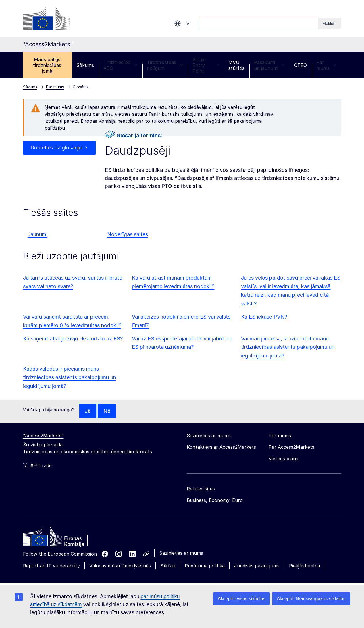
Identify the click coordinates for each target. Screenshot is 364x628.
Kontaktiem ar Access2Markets (221, 447)
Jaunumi (37, 234)
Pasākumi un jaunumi (269, 65)
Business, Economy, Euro (215, 500)
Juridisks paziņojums (257, 566)
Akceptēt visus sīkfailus (241, 599)
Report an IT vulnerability (51, 566)
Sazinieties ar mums (181, 553)
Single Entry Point (206, 65)
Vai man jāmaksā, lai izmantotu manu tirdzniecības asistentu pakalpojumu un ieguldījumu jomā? (288, 347)
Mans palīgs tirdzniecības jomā (47, 65)
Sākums (85, 65)
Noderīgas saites (128, 234)
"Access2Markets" (43, 436)
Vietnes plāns (283, 459)
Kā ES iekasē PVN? (264, 317)
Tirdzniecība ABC (120, 65)
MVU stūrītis (236, 65)
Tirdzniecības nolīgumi (165, 65)
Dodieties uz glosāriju (56, 148)
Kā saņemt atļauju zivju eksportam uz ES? (73, 339)
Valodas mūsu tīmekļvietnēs (120, 566)
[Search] (330, 24)
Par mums (326, 65)
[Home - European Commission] (65, 538)
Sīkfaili (168, 566)
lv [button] (182, 24)
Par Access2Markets (291, 447)
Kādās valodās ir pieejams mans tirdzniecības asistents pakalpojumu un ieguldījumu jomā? (70, 377)
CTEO (301, 65)
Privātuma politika (205, 566)
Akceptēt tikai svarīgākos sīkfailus (311, 599)
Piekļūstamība (305, 566)
